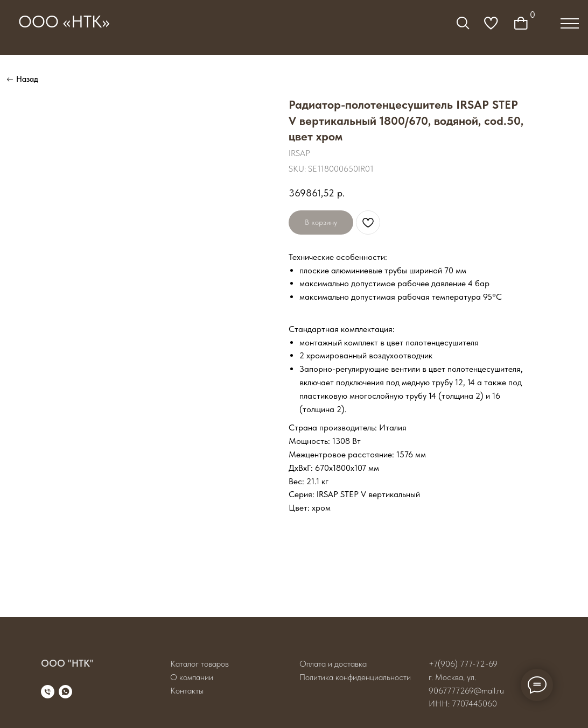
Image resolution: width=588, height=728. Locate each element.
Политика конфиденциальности (355, 677)
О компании (192, 677)
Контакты (187, 691)
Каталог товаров (199, 664)
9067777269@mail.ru (466, 691)
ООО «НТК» (64, 22)
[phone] (48, 692)
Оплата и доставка (333, 664)
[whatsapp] (65, 692)
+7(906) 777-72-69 (463, 664)
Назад (27, 79)
